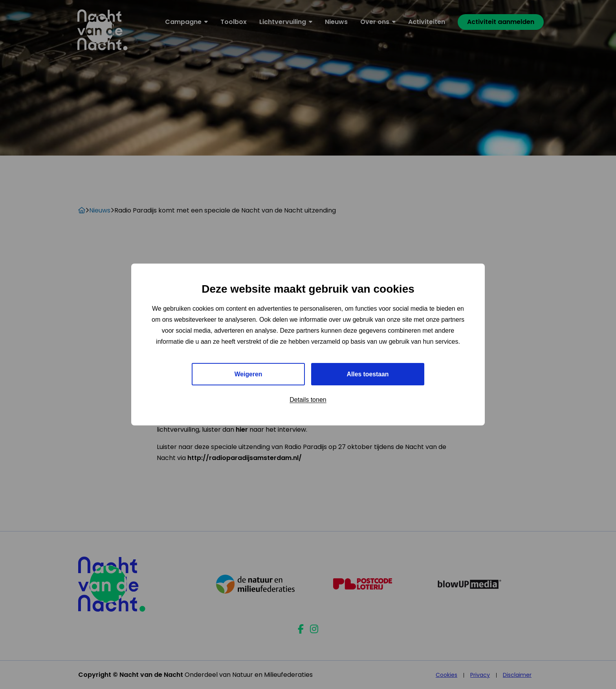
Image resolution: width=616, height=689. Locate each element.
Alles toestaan (368, 374)
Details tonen (308, 400)
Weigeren (248, 374)
